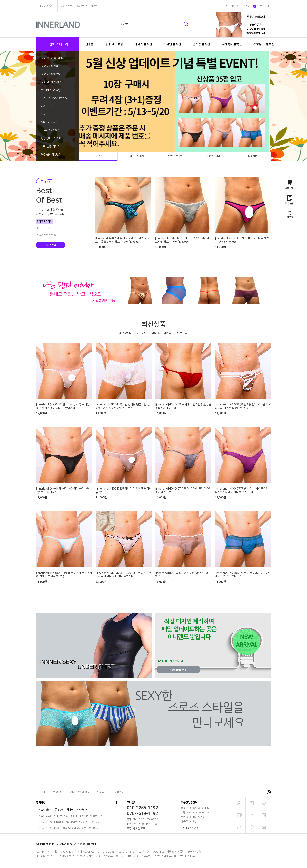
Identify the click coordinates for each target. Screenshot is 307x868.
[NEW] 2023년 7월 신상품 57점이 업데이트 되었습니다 (68, 828)
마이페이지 (266, 6)
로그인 (223, 6)
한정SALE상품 (114, 44)
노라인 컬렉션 (172, 44)
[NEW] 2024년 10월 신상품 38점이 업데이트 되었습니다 (69, 822)
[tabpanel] (153, 106)
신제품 (89, 44)
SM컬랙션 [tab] (252, 156)
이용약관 (102, 792)
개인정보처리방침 (80, 792)
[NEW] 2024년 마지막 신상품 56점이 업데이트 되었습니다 (70, 816)
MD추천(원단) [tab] (137, 156)
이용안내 (58, 792)
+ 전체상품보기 (51, 245)
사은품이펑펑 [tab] (213, 156)
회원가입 (235, 6)
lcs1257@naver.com (80, 856)
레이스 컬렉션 (143, 44)
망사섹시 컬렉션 (232, 44)
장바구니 (290, 183)
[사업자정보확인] (142, 856)
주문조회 (290, 199)
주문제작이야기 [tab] (175, 156)
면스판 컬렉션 (201, 44)
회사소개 (41, 792)
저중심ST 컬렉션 (264, 44)
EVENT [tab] (98, 156)
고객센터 (119, 792)
